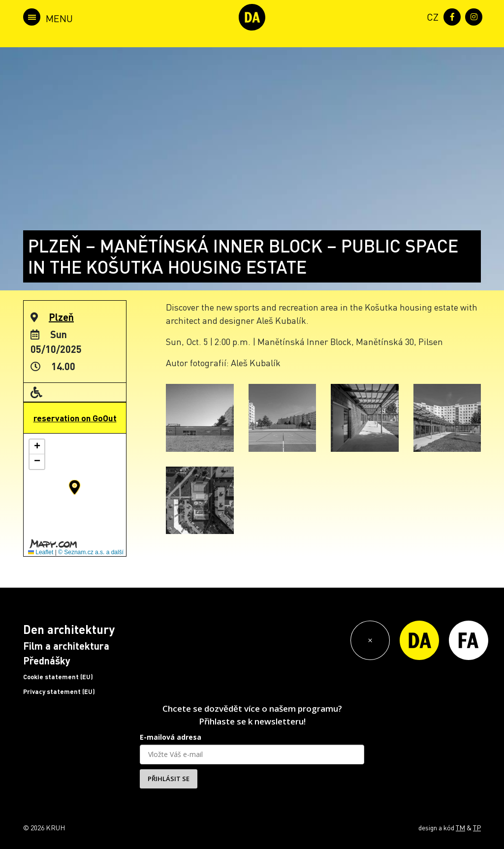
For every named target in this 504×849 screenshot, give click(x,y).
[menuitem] (431, 16)
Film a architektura (66, 646)
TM (460, 827)
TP (477, 827)
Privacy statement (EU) (59, 692)
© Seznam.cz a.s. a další (91, 552)
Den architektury (69, 629)
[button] (75, 487)
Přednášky (47, 660)
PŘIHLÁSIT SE (169, 779)
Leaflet (41, 552)
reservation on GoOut (75, 418)
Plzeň (61, 317)
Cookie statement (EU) (58, 677)
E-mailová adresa (171, 737)
